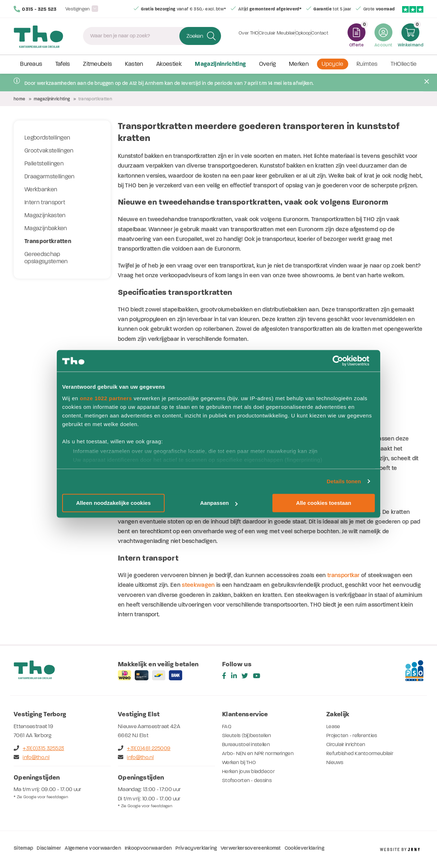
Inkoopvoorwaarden (148, 848)
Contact (328, 36)
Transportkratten (48, 241)
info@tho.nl (32, 757)
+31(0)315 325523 (39, 748)
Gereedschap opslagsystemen (46, 258)
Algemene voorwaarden (93, 848)
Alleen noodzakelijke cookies (114, 503)
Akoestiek (169, 64)
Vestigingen (78, 9)
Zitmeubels (97, 64)
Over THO (240, 36)
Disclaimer (49, 848)
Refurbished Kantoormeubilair (362, 753)
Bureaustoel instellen (248, 744)
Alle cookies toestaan (324, 503)
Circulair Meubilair (274, 36)
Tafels (63, 64)
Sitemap (23, 848)
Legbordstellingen (47, 138)
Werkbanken (41, 189)
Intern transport (45, 202)
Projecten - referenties (353, 735)
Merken (299, 64)
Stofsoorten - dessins (248, 780)
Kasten (134, 64)
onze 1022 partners (106, 398)
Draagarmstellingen (50, 177)
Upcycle (332, 64)
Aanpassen (219, 503)
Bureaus (31, 64)
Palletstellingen (44, 164)
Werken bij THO (240, 762)
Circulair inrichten (348, 744)
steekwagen (198, 585)
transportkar (344, 575)
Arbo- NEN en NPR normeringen (260, 753)
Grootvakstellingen (49, 151)
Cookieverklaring (304, 848)
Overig (268, 64)
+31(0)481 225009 (144, 748)
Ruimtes (367, 64)
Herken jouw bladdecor (250, 771)
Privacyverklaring (196, 848)
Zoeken (195, 36)
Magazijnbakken (46, 228)
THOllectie (404, 64)
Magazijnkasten (45, 215)
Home (19, 99)
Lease (333, 726)
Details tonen (344, 481)
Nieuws (336, 762)
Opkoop (306, 36)
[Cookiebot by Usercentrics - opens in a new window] (343, 361)
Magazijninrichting (220, 64)
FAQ (227, 726)
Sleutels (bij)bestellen (249, 735)
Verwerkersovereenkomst (251, 848)
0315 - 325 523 (35, 9)
